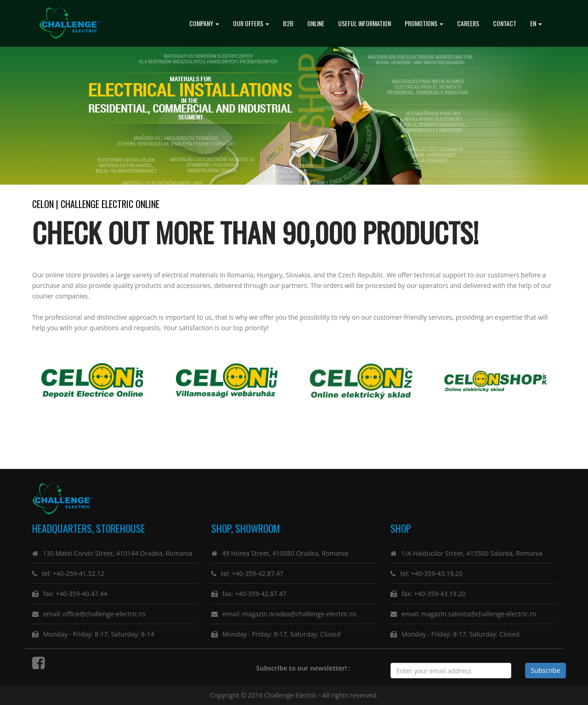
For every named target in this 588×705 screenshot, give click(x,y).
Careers (468, 23)
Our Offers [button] (251, 23)
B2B (288, 23)
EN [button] (536, 23)
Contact (505, 23)
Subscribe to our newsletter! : (305, 668)
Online (316, 23)
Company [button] (204, 23)
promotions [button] (424, 23)
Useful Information (365, 23)
